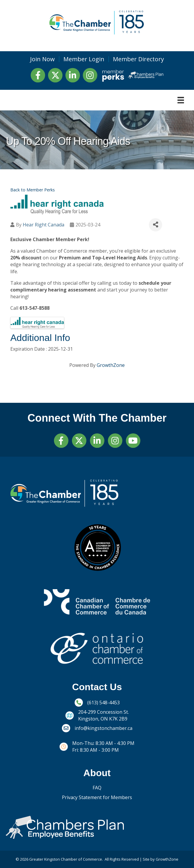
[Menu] (181, 100)
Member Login (84, 59)
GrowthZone (111, 365)
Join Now (42, 59)
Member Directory (138, 59)
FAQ (97, 788)
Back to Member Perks (33, 190)
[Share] (156, 225)
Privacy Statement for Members (97, 797)
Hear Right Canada (43, 225)
